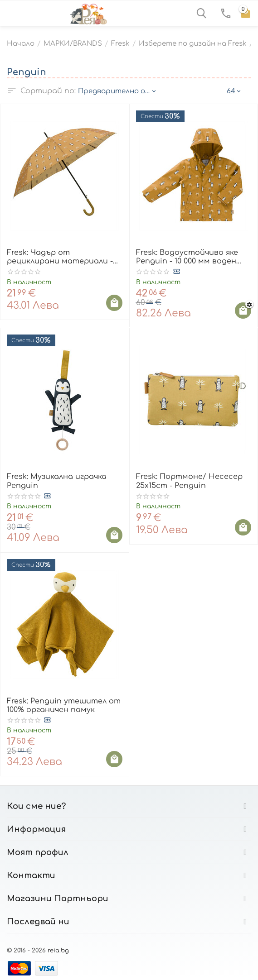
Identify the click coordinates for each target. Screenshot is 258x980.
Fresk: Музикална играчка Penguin (57, 481)
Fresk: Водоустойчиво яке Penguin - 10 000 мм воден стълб (187, 257)
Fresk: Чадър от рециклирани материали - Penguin (60, 257)
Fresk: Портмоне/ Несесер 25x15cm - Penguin (189, 481)
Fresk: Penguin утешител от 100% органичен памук (64, 705)
